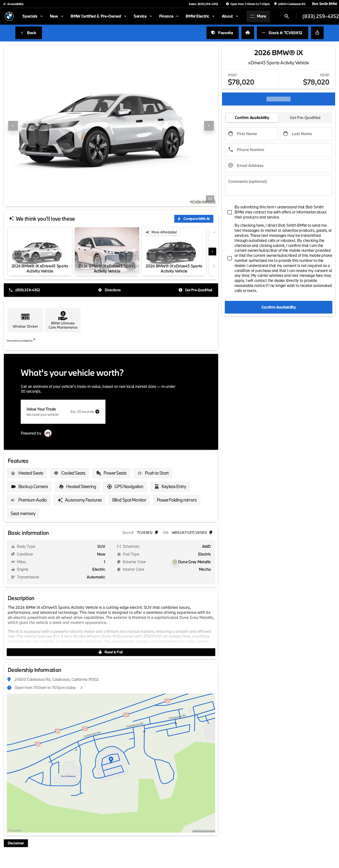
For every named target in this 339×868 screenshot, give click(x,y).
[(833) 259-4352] (25, 290)
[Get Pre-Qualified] (196, 290)
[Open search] (287, 16)
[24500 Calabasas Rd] (290, 4)
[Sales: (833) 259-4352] (203, 4)
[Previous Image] (13, 126)
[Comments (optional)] (279, 185)
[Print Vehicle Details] (248, 33)
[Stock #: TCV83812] (283, 33)
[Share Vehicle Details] (317, 33)
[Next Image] (209, 126)
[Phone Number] (279, 150)
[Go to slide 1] (107, 200)
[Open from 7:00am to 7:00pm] (248, 4)
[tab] (252, 118)
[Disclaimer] (16, 843)
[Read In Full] (111, 652)
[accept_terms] (279, 212)
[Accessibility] (13, 4)
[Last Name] (306, 134)
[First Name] (251, 134)
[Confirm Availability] (279, 307)
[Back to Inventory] (29, 33)
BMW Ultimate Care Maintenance (63, 325)
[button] (20, 126)
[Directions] (110, 290)
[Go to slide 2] (115, 200)
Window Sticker (25, 326)
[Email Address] (279, 166)
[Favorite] (223, 33)
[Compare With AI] (194, 219)
